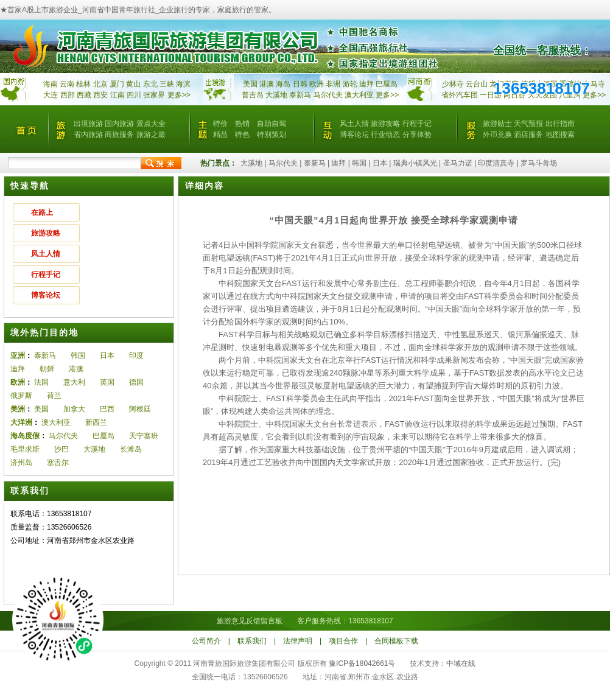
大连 (51, 95)
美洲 (18, 409)
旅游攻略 (385, 124)
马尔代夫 (329, 95)
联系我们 (252, 641)
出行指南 (560, 124)
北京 (100, 84)
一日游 (491, 95)
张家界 (154, 95)
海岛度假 (25, 436)
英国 (107, 382)
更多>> (179, 95)
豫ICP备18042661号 (362, 663)
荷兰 (54, 396)
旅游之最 (151, 135)
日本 (380, 163)
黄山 (133, 84)
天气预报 (528, 124)
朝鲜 (47, 369)
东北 (150, 84)
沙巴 (61, 449)
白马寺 (594, 84)
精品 (220, 135)
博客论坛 (354, 135)
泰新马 (301, 95)
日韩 (300, 84)
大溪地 (276, 95)
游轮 (350, 84)
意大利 (74, 382)
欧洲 (317, 84)
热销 (242, 124)
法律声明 (298, 641)
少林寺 (453, 84)
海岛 (283, 84)
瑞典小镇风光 (415, 163)
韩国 (359, 163)
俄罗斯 (21, 396)
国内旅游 (119, 124)
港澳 (267, 84)
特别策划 (272, 135)
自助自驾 (272, 124)
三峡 (167, 84)
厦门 (117, 84)
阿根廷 (140, 409)
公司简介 (206, 641)
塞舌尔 (58, 463)
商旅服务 (119, 135)
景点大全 (151, 124)
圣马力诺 (458, 163)
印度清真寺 (496, 163)
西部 (68, 95)
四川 (134, 95)
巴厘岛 (387, 84)
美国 (250, 84)
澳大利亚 (359, 95)
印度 (136, 355)
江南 (117, 95)
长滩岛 (131, 449)
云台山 (477, 84)
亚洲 (18, 355)
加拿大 (74, 409)
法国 (41, 382)
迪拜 (366, 84)
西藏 (84, 95)
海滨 (183, 84)
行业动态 (385, 135)
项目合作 (343, 641)
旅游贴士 (497, 124)
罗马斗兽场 (539, 163)
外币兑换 (497, 135)
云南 (67, 84)
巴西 (107, 409)
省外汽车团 (460, 95)
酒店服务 (528, 135)
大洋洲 (21, 422)
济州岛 (21, 463)
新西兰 (96, 422)
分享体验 (417, 135)
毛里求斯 (25, 449)
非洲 (333, 84)
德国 (136, 382)
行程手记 (417, 124)
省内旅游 (88, 135)
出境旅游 (88, 124)
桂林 (83, 84)
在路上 (42, 212)
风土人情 (354, 124)
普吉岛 (253, 95)
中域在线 (461, 663)
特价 (220, 124)
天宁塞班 (144, 436)
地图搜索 (560, 135)
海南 (51, 84)
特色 (242, 135)
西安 (100, 95)
